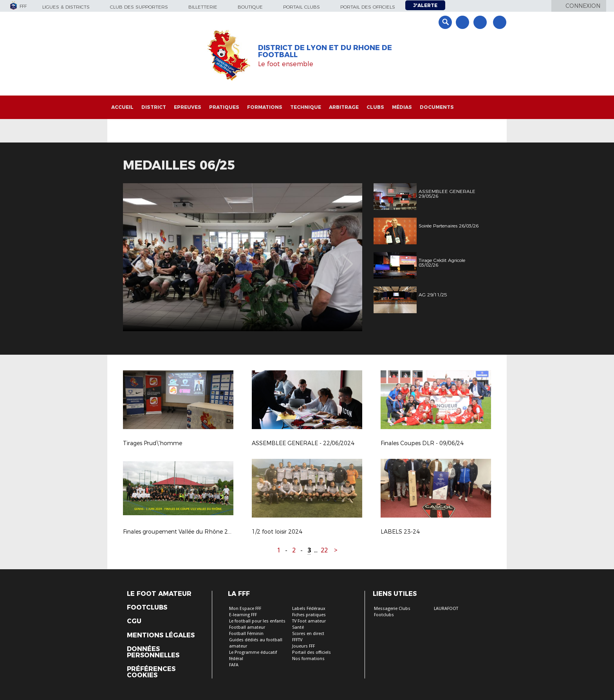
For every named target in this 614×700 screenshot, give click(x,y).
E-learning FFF (243, 615)
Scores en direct (308, 634)
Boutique (250, 7)
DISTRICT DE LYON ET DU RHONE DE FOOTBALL (325, 51)
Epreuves (188, 107)
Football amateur (247, 627)
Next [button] (348, 258)
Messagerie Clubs (392, 609)
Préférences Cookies (151, 672)
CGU (134, 621)
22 (324, 550)
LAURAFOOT (446, 609)
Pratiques (224, 107)
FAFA (234, 665)
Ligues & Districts (66, 7)
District (154, 107)
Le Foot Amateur (159, 594)
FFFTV (297, 640)
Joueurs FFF (303, 646)
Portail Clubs (302, 7)
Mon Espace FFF (245, 609)
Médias (402, 107)
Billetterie (203, 7)
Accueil (122, 107)
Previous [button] (136, 258)
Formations (265, 107)
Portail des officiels (368, 7)
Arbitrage (344, 107)
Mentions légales (161, 635)
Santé (298, 627)
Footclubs (147, 608)
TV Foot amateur (309, 621)
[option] (243, 257)
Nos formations (308, 659)
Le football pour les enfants (257, 621)
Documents (437, 107)
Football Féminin (246, 634)
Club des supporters (139, 7)
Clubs (375, 107)
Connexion (583, 6)
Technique (306, 107)
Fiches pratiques (309, 615)
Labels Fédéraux (309, 609)
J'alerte (425, 5)
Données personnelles (153, 652)
